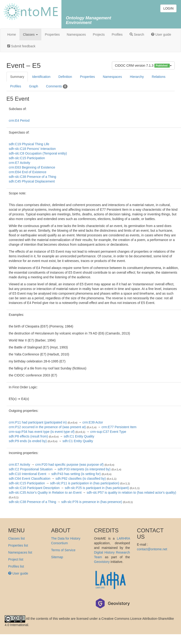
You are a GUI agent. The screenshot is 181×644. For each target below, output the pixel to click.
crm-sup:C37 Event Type (108, 432)
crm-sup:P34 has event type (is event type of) (42, 432)
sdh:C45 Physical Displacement (32, 181)
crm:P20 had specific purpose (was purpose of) (69, 465)
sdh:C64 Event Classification (30, 479)
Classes (30, 34)
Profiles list (16, 566)
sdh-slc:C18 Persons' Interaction (32, 149)
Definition (65, 77)
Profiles (117, 34)
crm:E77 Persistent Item (119, 427)
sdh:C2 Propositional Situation (31, 469)
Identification (41, 77)
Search (137, 34)
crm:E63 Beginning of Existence (32, 167)
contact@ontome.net (152, 549)
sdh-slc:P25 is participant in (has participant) (97, 488)
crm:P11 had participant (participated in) (38, 422)
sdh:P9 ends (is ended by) (28, 441)
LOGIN (168, 8)
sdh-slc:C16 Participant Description (34, 488)
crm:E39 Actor (93, 422)
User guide (161, 34)
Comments (57, 86)
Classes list (16, 538)
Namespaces (76, 34)
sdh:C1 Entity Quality (79, 436)
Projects (99, 34)
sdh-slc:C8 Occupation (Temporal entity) (38, 153)
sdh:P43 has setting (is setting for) (76, 474)
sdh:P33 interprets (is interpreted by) (84, 469)
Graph (34, 86)
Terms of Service (63, 550)
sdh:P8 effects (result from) (28, 436)
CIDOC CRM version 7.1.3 (143, 66)
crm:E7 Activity (20, 163)
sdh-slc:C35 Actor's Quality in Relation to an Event (45, 492)
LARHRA (123, 538)
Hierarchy (137, 77)
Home (12, 34)
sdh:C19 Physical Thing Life (29, 144)
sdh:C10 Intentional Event (28, 474)
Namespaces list (20, 552)
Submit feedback (21, 46)
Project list (16, 559)
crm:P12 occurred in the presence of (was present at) (47, 427)
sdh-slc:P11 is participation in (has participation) (85, 483)
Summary (17, 77)
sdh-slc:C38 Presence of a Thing (33, 177)
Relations (159, 77)
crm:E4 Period (19, 121)
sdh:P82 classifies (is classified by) (81, 479)
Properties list (18, 545)
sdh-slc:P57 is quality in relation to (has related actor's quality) (131, 492)
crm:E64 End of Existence (28, 172)
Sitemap (57, 557)
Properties (52, 34)
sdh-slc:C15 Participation (27, 158)
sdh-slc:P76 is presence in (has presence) (92, 502)
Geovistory (102, 562)
